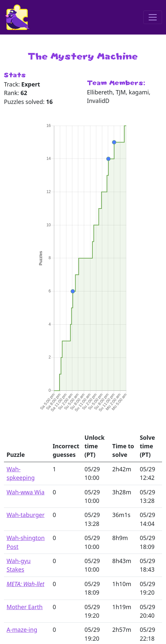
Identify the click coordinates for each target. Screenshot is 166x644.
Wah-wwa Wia (25, 492)
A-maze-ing (22, 630)
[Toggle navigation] (153, 17)
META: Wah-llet (25, 584)
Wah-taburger (25, 515)
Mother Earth (25, 607)
